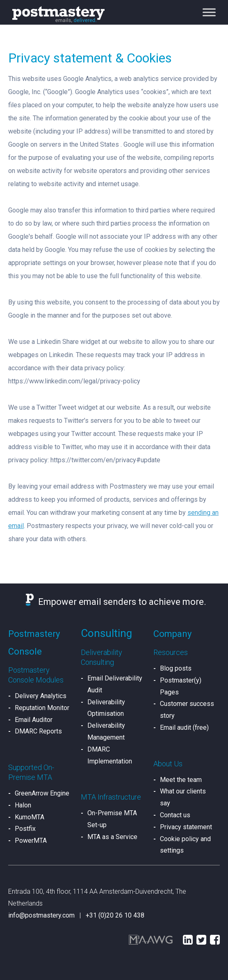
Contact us (175, 815)
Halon (23, 805)
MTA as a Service (112, 837)
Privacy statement (186, 827)
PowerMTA (31, 840)
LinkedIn (188, 940)
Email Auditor (34, 720)
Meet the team (181, 780)
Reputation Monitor (42, 708)
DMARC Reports (38, 731)
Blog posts (176, 668)
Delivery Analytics (41, 696)
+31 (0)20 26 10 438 (115, 915)
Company (172, 634)
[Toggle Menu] (209, 12)
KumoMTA (30, 817)
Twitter (201, 940)
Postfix (25, 829)
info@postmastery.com (41, 915)
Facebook (215, 940)
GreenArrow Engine (42, 793)
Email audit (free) (184, 728)
